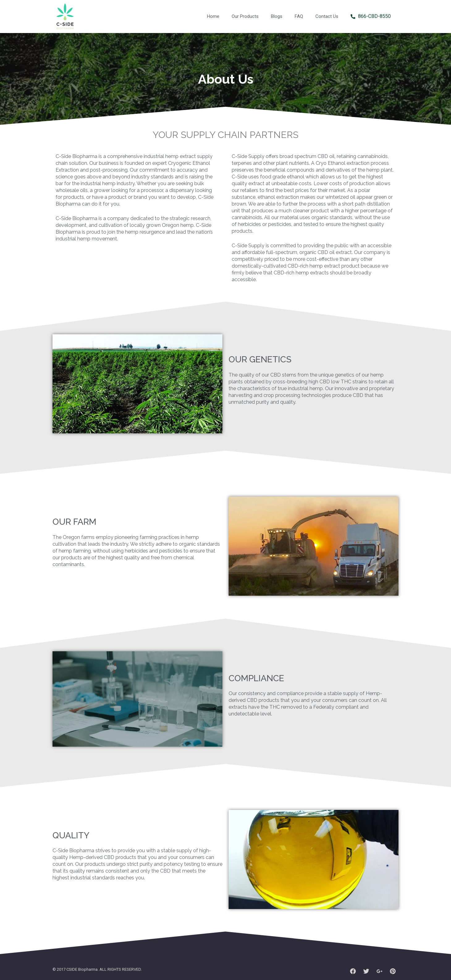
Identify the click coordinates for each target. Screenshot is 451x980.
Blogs (277, 16)
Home (213, 16)
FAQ (299, 16)
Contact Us (327, 16)
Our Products (245, 16)
